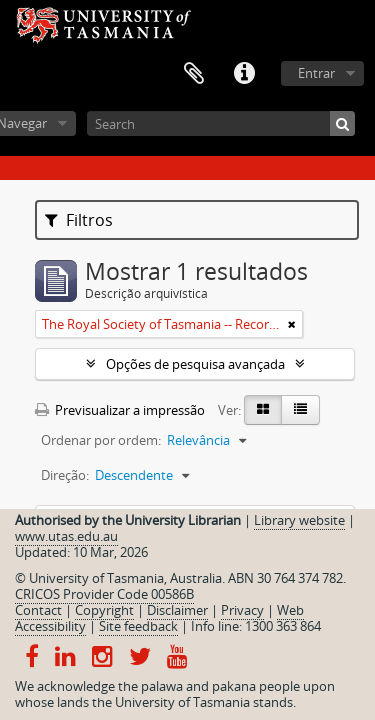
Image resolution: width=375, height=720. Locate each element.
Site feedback (138, 626)
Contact (38, 610)
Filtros (79, 220)
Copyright (104, 610)
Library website (299, 520)
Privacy (242, 610)
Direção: (65, 475)
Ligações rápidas (244, 74)
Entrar (316, 73)
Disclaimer (177, 610)
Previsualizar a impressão (120, 410)
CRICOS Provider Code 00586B (104, 594)
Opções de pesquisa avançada (195, 364)
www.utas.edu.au (66, 536)
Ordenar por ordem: (101, 440)
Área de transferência (194, 74)
